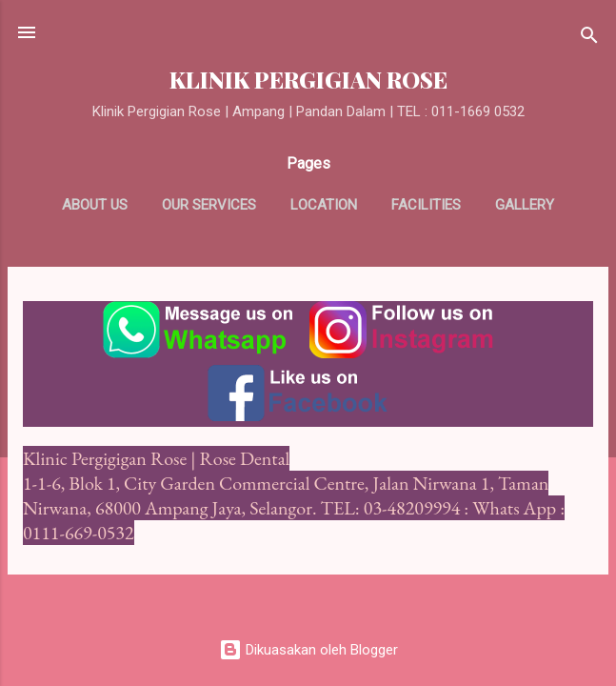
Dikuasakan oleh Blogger (308, 650)
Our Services (209, 205)
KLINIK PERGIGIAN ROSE (308, 80)
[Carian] (589, 39)
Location (324, 205)
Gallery (525, 205)
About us (95, 205)
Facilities (426, 205)
